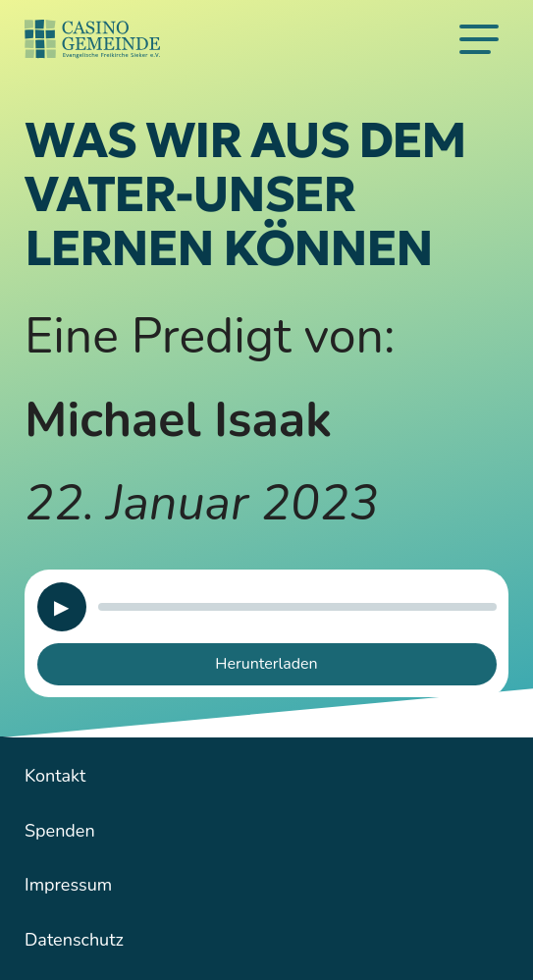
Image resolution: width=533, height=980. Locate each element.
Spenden (60, 831)
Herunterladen (266, 664)
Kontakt (55, 776)
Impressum (68, 885)
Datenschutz (74, 940)
